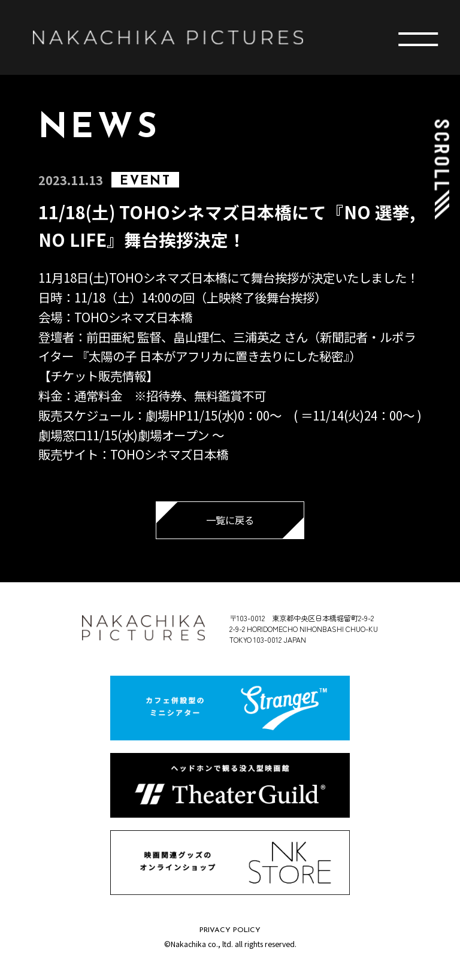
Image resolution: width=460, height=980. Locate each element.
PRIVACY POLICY (230, 930)
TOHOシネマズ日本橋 (133, 317)
